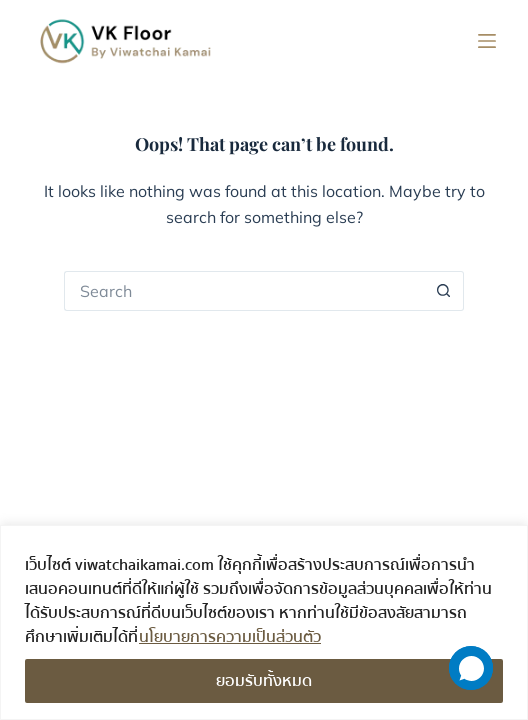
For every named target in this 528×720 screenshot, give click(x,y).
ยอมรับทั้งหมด (264, 681)
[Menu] (487, 41)
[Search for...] (244, 291)
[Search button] (444, 291)
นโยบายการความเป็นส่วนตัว (230, 637)
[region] (264, 622)
